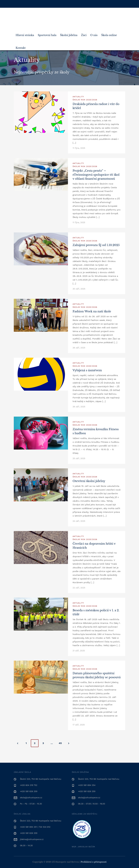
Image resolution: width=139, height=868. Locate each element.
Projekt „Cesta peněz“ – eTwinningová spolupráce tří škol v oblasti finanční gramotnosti (96, 175)
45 (60, 743)
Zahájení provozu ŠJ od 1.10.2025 (96, 245)
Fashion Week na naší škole (92, 311)
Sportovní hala (47, 34)
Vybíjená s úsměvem (87, 370)
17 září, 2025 (79, 725)
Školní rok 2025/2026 (85, 100)
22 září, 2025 (79, 588)
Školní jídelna (69, 34)
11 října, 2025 (79, 148)
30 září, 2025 (79, 289)
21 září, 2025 (79, 651)
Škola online (109, 34)
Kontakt (21, 47)
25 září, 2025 (79, 458)
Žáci (84, 34)
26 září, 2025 (79, 348)
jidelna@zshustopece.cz (32, 839)
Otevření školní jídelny (89, 481)
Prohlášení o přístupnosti (94, 862)
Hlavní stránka (25, 34)
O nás (94, 34)
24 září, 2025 (79, 521)
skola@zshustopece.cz (31, 798)
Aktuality (78, 97)
